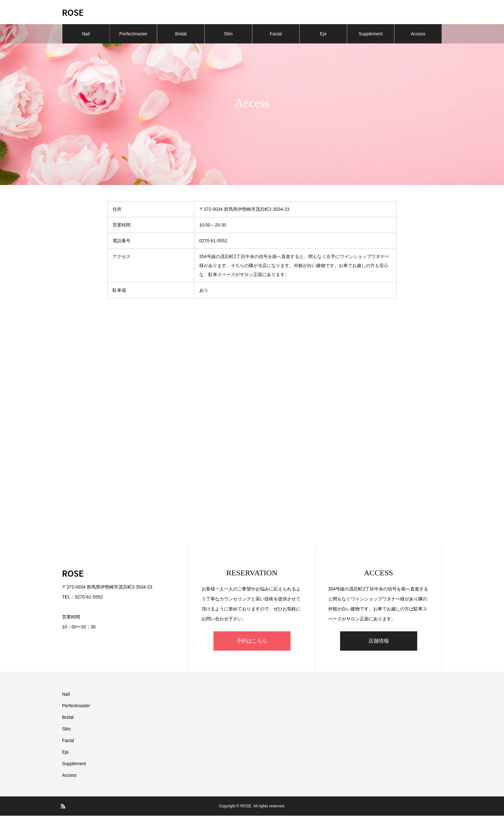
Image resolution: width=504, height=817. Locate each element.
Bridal (181, 35)
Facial (276, 35)
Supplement (371, 35)
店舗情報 (379, 642)
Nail (86, 35)
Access (418, 35)
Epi (323, 35)
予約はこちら (252, 642)
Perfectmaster (133, 35)
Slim (228, 35)
